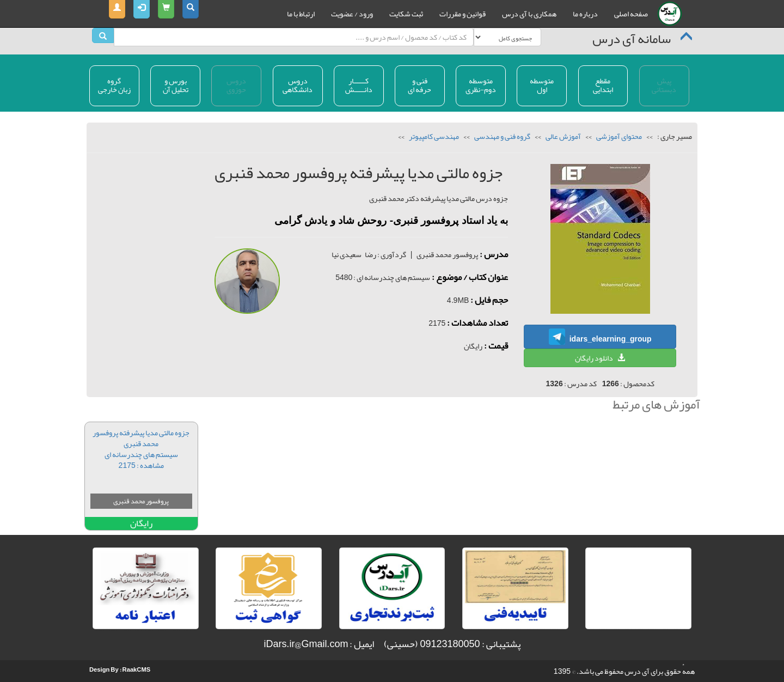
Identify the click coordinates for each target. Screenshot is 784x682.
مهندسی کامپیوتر (433, 136)
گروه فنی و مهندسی (502, 136)
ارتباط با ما (301, 14)
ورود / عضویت (352, 14)
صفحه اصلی (631, 14)
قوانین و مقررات (463, 14)
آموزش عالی (563, 136)
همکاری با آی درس (529, 14)
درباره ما (585, 14)
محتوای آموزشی (618, 136)
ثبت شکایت (406, 14)
